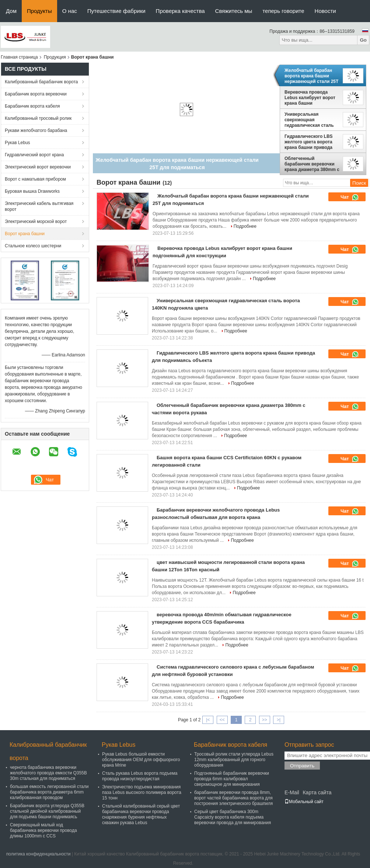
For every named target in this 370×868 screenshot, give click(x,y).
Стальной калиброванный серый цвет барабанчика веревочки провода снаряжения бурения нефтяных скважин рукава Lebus (141, 814)
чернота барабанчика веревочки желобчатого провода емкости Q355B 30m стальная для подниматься (48, 773)
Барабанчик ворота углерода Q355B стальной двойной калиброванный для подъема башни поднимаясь (47, 811)
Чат (350, 197)
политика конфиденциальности (39, 854)
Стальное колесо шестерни (33, 246)
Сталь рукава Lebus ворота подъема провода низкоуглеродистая (140, 776)
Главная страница (19, 57)
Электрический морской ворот (36, 222)
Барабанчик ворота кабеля (32, 106)
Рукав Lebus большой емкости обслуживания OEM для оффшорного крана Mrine (141, 760)
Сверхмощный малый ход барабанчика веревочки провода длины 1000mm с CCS (43, 830)
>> (265, 720)
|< (208, 720)
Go (363, 40)
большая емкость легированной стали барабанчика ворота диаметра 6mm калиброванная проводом (49, 792)
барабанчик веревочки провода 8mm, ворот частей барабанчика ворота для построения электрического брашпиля (233, 798)
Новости (325, 11)
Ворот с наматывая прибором (35, 179)
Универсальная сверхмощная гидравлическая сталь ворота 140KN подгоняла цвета (312, 120)
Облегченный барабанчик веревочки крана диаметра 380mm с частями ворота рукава (312, 164)
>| (279, 720)
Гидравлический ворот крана (34, 155)
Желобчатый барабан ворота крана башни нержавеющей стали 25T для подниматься (311, 76)
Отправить (302, 766)
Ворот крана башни (25, 234)
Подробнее (245, 226)
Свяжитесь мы (234, 11)
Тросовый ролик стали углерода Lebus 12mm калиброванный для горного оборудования (234, 760)
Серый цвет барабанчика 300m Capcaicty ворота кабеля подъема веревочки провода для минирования (233, 817)
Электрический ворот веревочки (38, 167)
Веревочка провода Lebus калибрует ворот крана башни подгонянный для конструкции (310, 98)
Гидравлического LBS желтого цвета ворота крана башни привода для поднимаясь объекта (309, 142)
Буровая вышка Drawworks (32, 191)
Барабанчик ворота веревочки (36, 94)
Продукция (55, 57)
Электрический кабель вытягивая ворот (39, 206)
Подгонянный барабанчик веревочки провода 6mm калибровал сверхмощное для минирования (232, 779)
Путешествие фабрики (116, 11)
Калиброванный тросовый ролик (38, 118)
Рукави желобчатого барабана (36, 130)
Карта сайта (317, 792)
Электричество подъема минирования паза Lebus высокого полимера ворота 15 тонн (142, 792)
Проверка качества (180, 11)
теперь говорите (283, 11)
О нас (70, 11)
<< (222, 720)
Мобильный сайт (304, 802)
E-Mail (292, 792)
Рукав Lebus (18, 143)
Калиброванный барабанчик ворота (41, 82)
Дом (11, 11)
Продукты (39, 11)
